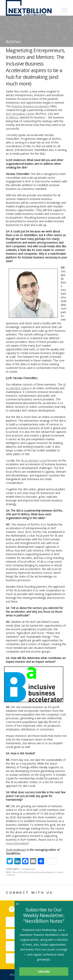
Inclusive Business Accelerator (30, 106)
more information (17, 843)
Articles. (14, 42)
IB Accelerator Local (34, 460)
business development (44, 872)
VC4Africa (12, 117)
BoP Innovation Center (20, 114)
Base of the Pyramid (23, 872)
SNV (51, 114)
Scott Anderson (16, 850)
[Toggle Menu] (64, 10)
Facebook (14, 908)
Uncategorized (28, 869)
